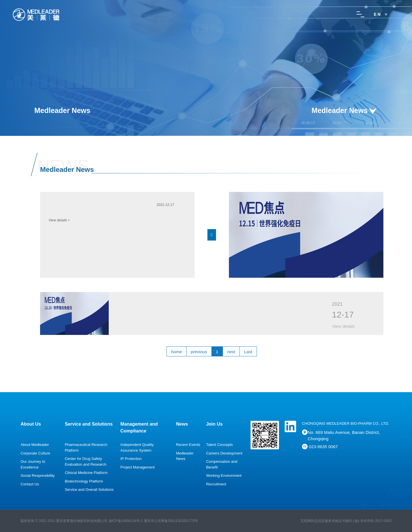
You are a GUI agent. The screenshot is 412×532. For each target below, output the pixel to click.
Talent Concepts (219, 445)
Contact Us (30, 484)
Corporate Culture (35, 453)
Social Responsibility (38, 476)
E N (377, 14)
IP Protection (131, 459)
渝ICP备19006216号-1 (126, 521)
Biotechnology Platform (84, 481)
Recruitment (216, 484)
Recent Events (188, 445)
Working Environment (224, 476)
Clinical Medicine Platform (86, 473)
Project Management (138, 467)
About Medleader (35, 445)
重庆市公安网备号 (171, 521)
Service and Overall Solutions (89, 490)
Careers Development (224, 453)
